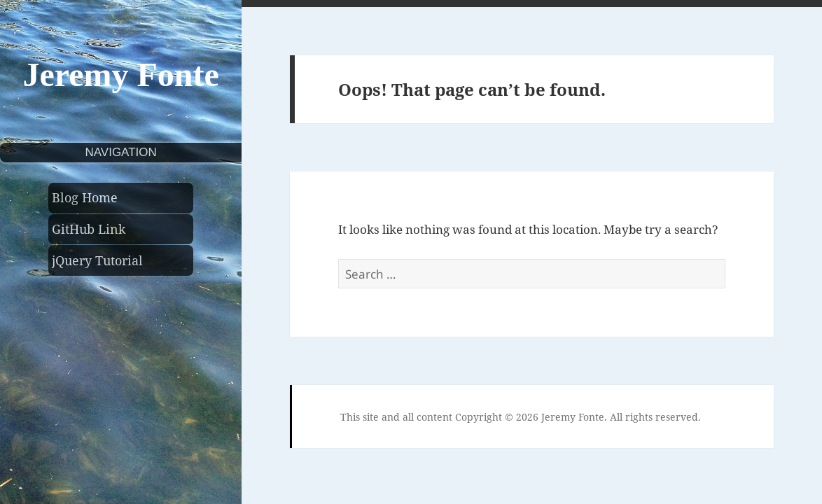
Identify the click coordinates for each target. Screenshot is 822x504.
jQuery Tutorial (97, 260)
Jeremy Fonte (120, 75)
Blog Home (85, 197)
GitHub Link (89, 229)
